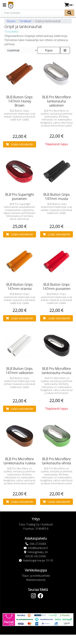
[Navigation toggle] (4, 5)
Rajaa (49, 50)
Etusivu (11, 21)
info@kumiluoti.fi (38, 548)
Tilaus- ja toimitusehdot (36, 576)
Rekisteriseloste (36, 580)
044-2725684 (38, 544)
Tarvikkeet (25, 21)
